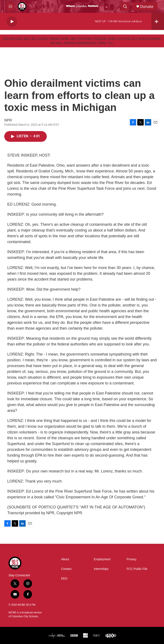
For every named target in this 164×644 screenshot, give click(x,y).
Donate (147, 7)
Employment (102, 559)
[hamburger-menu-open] (10, 6)
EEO (64, 579)
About (65, 559)
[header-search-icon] (125, 6)
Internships (101, 569)
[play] (12, 22)
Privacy (132, 559)
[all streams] (158, 21)
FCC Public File (137, 569)
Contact (66, 569)
